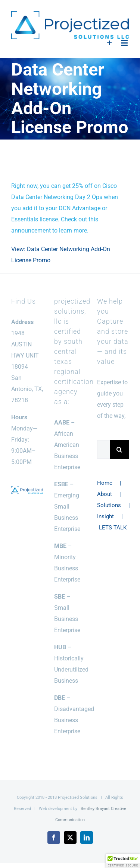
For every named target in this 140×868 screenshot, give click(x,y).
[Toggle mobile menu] (125, 43)
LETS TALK (113, 528)
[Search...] (104, 449)
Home (105, 483)
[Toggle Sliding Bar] (110, 43)
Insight (105, 516)
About (105, 494)
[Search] (119, 449)
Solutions (109, 505)
